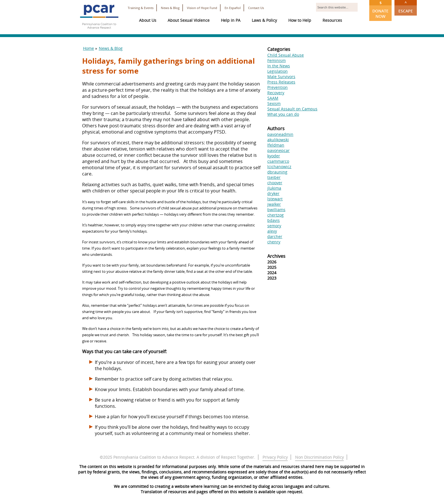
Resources (332, 20)
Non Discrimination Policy (319, 457)
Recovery (276, 93)
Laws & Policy (264, 20)
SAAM (273, 98)
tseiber (274, 177)
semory (274, 226)
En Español (233, 8)
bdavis (274, 220)
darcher (275, 236)
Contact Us (256, 8)
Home (88, 48)
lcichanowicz (279, 167)
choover (275, 183)
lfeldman (276, 145)
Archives (276, 256)
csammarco (278, 161)
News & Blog (170, 8)
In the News (279, 66)
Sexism (274, 103)
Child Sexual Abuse (286, 55)
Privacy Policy (275, 457)
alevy (272, 231)
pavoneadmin (280, 134)
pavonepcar (278, 150)
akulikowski (278, 140)
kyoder (274, 156)
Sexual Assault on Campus (292, 109)
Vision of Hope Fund (202, 8)
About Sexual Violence (189, 20)
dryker (273, 193)
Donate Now (380, 9)
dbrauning (277, 172)
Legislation (277, 71)
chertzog (276, 215)
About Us (148, 20)
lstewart (275, 199)
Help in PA (231, 20)
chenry (274, 242)
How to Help (300, 20)
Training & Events (141, 8)
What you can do (283, 114)
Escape (406, 7)
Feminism (277, 60)
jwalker (274, 204)
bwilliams (276, 210)
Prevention (277, 87)
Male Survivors (281, 77)
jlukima (274, 188)
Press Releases (281, 82)
